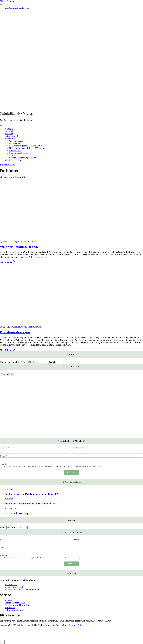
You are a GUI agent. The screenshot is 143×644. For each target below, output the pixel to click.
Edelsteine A (10, 509)
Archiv (3, 528)
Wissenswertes (16, 141)
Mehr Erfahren (7, 262)
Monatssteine (15, 143)
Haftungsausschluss (14, 610)
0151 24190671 (11, 585)
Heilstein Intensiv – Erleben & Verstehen (27, 148)
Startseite (9, 129)
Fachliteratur (15, 151)
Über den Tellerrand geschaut (22, 158)
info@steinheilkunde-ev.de (17, 8)
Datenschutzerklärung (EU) (17, 605)
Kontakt (8, 600)
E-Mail (3, 456)
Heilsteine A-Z (11, 136)
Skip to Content (7, 1)
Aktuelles (9, 134)
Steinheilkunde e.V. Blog (16, 113)
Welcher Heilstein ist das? (19, 247)
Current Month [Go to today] (8, 374)
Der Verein (9, 131)
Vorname (4, 448)
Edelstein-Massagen (15, 332)
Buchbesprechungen (19, 153)
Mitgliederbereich (13, 160)
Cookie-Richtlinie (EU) (15, 603)
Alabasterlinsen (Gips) (18, 513)
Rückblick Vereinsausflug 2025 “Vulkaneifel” (30, 504)
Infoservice (10, 139)
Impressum (10, 608)
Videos (12, 155)
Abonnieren (72, 472)
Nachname (78, 448)
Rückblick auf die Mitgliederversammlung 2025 (32, 494)
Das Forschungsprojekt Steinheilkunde (27, 146)
